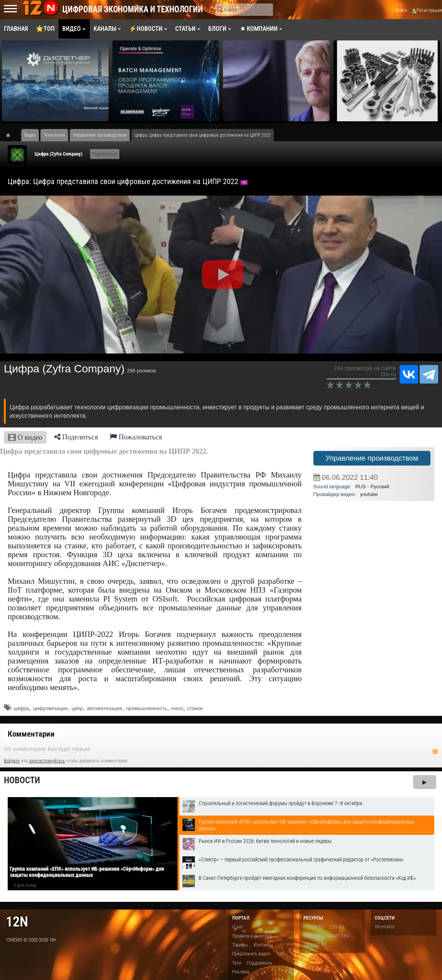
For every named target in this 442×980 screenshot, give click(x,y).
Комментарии (31, 734)
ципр (77, 708)
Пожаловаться (136, 437)
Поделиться (76, 437)
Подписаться (105, 154)
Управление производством (372, 458)
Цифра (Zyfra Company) (59, 154)
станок (195, 708)
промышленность (146, 708)
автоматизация (104, 708)
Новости (22, 780)
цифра (21, 708)
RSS (435, 752)
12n (17, 922)
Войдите (12, 761)
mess (177, 708)
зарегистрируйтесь (47, 761)
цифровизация (50, 708)
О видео (25, 437)
